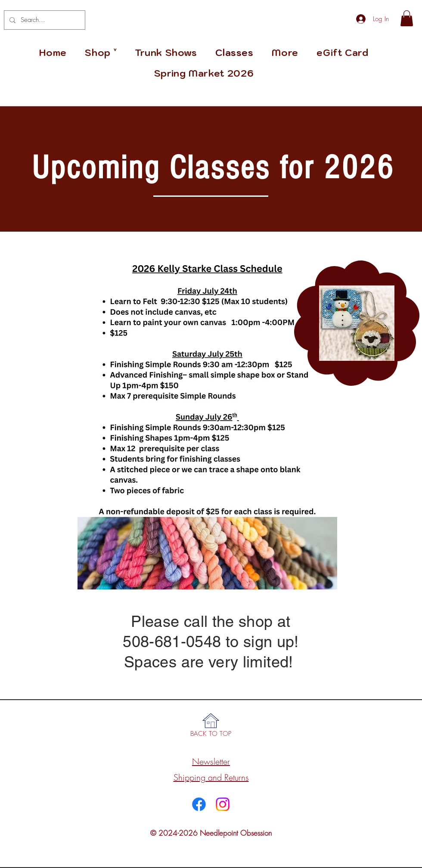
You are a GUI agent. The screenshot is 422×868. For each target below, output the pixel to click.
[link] (407, 18)
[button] (285, 53)
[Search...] (44, 20)
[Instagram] (223, 804)
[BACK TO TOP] (211, 734)
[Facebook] (199, 804)
